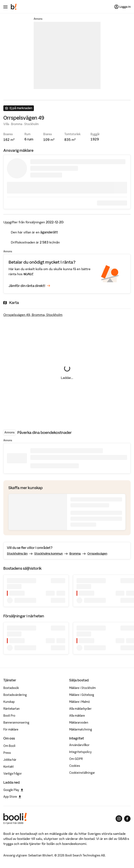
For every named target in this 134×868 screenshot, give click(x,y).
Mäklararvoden (79, 723)
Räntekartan (11, 709)
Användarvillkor (79, 745)
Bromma (75, 554)
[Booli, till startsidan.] (14, 7)
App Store (12, 797)
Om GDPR (76, 759)
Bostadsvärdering (15, 695)
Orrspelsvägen (97, 554)
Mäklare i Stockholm (82, 688)
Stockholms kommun (48, 554)
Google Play (13, 790)
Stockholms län (17, 554)
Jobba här (10, 760)
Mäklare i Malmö (80, 702)
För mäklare (11, 729)
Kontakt (9, 767)
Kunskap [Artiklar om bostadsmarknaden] (9, 702)
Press (7, 753)
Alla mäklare (77, 716)
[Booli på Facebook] (127, 819)
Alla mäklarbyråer (80, 709)
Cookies (75, 766)
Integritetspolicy (80, 752)
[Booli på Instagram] (119, 819)
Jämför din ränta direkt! (29, 286)
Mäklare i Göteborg (82, 695)
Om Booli (9, 746)
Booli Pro (9, 716)
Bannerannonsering (16, 723)
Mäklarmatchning (81, 729)
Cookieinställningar (82, 773)
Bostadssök (11, 688)
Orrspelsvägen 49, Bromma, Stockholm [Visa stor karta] (33, 315)
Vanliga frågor (13, 774)
